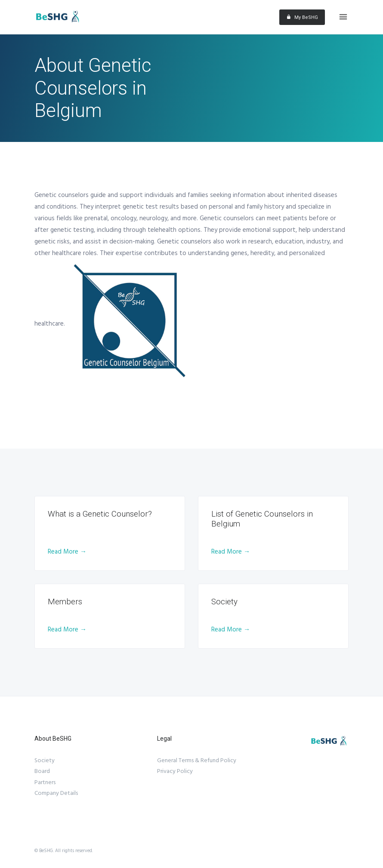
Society (45, 760)
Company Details (56, 793)
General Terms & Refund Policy (197, 760)
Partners (45, 782)
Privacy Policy (175, 771)
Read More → (67, 552)
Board (42, 771)
